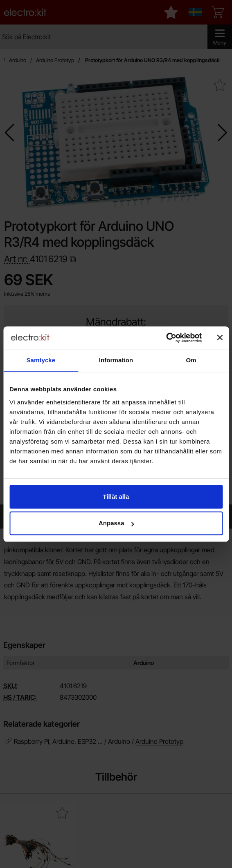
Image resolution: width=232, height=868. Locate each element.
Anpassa (116, 523)
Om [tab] (191, 360)
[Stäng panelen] (220, 338)
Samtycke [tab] (41, 360)
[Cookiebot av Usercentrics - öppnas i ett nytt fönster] (166, 338)
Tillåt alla (116, 496)
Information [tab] (116, 360)
